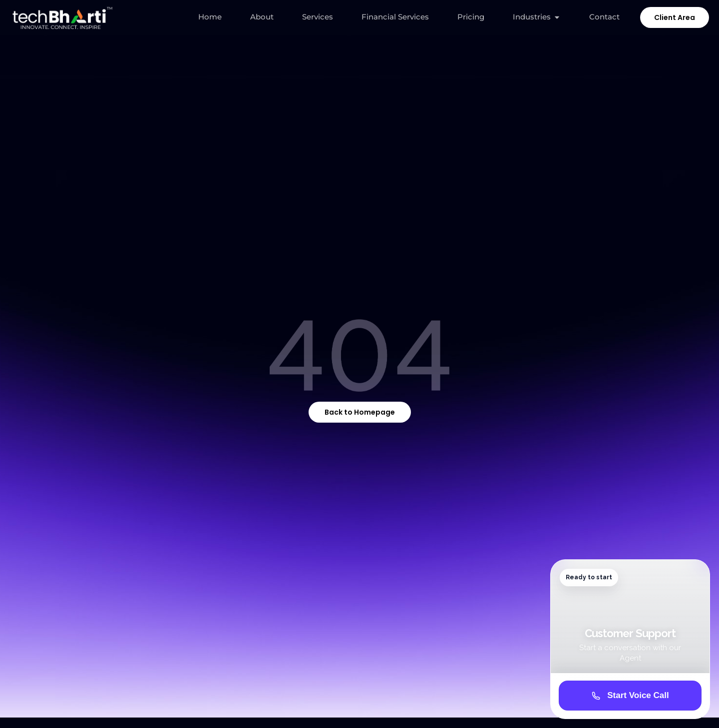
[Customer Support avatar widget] (630, 639)
